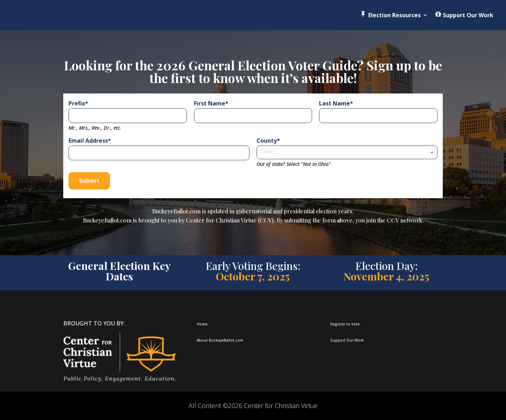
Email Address (88, 141)
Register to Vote (345, 324)
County (267, 141)
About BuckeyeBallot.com (220, 340)
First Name (210, 103)
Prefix (77, 103)
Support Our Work (347, 340)
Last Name (335, 103)
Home (202, 324)
